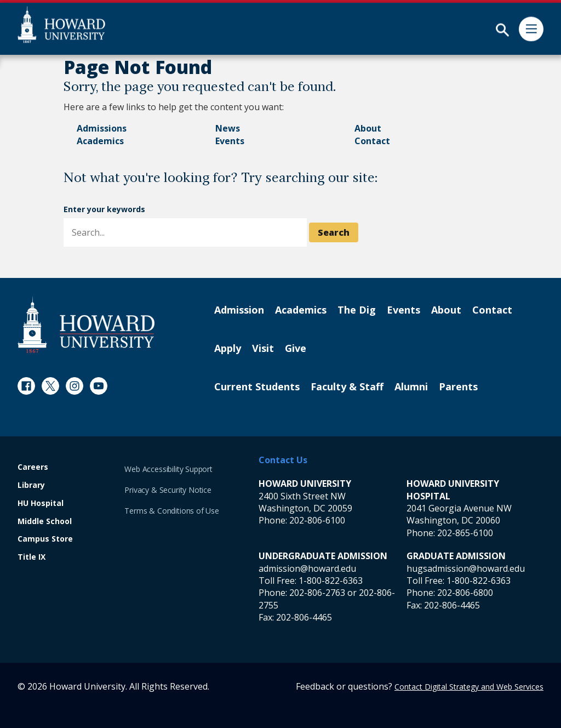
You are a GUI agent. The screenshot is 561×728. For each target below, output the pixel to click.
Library (31, 485)
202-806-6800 (465, 593)
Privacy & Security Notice (168, 490)
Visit (263, 349)
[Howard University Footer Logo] (86, 324)
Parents (458, 387)
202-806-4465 (304, 617)
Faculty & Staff (347, 387)
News (228, 128)
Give (296, 349)
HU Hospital (41, 504)
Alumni (411, 387)
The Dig (357, 310)
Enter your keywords (104, 209)
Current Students (257, 387)
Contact (372, 141)
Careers (33, 467)
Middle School (45, 522)
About (368, 128)
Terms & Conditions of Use (172, 511)
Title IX (32, 557)
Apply (228, 349)
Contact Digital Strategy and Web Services (469, 687)
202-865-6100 (465, 533)
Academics (100, 141)
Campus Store (45, 539)
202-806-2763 (317, 593)
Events (230, 141)
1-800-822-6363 (331, 581)
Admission (239, 310)
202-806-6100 (317, 520)
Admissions (102, 128)
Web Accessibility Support (168, 469)
